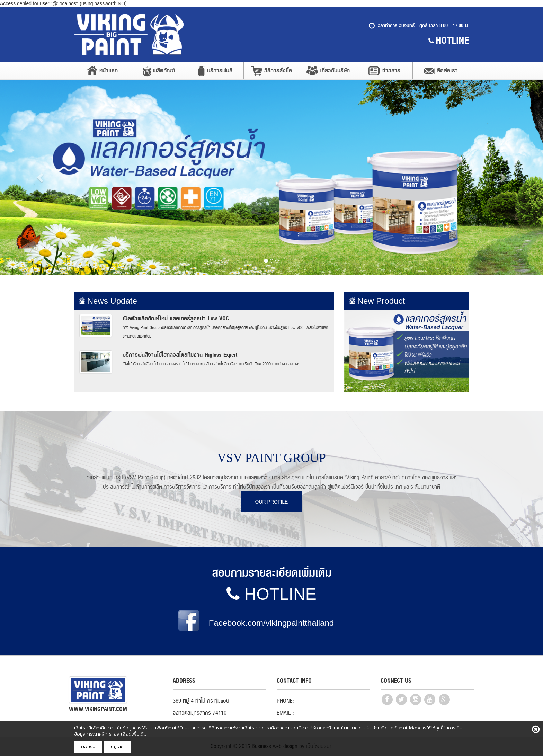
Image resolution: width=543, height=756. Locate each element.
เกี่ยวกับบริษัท (328, 71)
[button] (41, 177)
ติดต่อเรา (441, 70)
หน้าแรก (103, 71)
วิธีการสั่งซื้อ (271, 71)
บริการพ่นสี (215, 71)
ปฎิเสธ (117, 746)
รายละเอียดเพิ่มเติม (128, 734)
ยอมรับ (88, 746)
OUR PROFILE (272, 502)
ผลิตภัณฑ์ (159, 71)
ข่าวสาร (384, 71)
